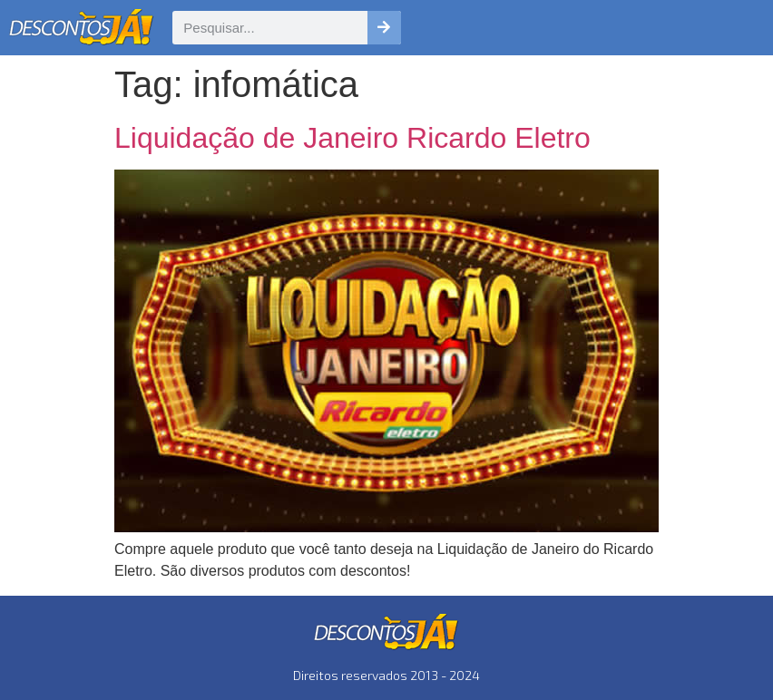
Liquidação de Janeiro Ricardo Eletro (352, 138)
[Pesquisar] (384, 28)
